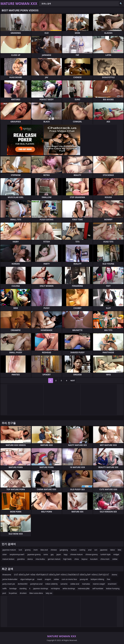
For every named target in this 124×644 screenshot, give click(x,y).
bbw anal (44, 550)
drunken (23, 593)
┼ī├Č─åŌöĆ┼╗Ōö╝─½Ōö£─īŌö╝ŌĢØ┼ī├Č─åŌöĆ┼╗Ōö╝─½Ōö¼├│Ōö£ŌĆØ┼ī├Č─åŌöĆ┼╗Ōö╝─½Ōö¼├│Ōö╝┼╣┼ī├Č (61, 575)
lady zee (49, 593)
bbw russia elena (36, 593)
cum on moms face (69, 579)
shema (114, 575)
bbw (120, 550)
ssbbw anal (75, 584)
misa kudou (40, 559)
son (96, 550)
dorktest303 (23, 584)
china (77, 559)
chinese (54, 550)
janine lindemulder (10, 579)
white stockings (69, 588)
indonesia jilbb (84, 588)
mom (36, 550)
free (108, 579)
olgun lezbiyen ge (27, 579)
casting (82, 550)
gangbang (64, 550)
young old (84, 579)
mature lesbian (8, 559)
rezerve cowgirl (99, 584)
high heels (67, 559)
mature (74, 550)
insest (40, 579)
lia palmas (13, 593)
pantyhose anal (36, 584)
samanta (64, 584)
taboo (112, 550)
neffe (4, 588)
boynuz (85, 559)
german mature (54, 559)
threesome (7, 575)
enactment (112, 584)
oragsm (48, 579)
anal (90, 550)
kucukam (94, 559)
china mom (105, 559)
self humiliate (98, 588)
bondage (13, 588)
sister (5, 554)
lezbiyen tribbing (97, 579)
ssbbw (115, 559)
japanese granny (34, 554)
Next (73, 381)
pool (4, 593)
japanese (104, 550)
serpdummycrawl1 (17, 554)
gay (52, 554)
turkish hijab (105, 554)
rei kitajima (55, 588)
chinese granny (92, 554)
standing (23, 588)
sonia (46, 554)
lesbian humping (113, 588)
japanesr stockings (41, 588)
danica (30, 559)
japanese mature (9, 550)
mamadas (86, 584)
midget (116, 554)
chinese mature (76, 554)
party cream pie (9, 584)
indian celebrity (52, 584)
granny (28, 550)
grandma (21, 559)
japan (59, 554)
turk (20, 550)
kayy (66, 554)
